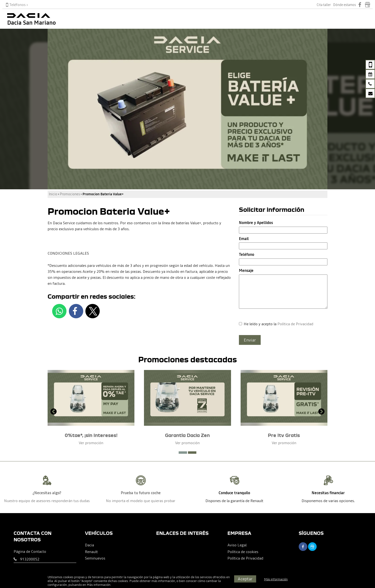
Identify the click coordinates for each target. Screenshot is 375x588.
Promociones (70, 194)
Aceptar (245, 579)
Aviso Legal (237, 545)
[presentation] (54, 412)
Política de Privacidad (295, 324)
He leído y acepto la (278, 324)
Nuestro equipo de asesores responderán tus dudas (47, 501)
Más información (99, 585)
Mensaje (246, 270)
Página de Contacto (30, 551)
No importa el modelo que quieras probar (141, 501)
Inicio (53, 194)
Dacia (89, 545)
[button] (183, 453)
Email (244, 239)
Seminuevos (95, 558)
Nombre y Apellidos (256, 223)
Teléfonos (16, 5)
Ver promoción (91, 443)
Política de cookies (243, 552)
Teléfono (247, 254)
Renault (91, 552)
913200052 (30, 559)
